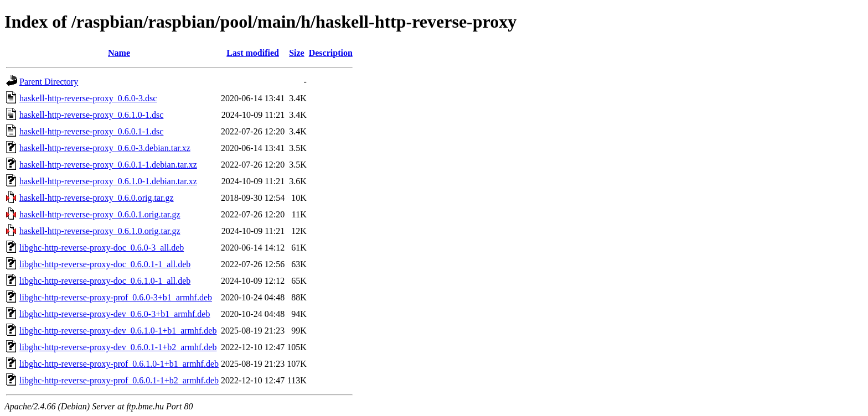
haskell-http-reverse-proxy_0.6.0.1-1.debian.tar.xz (108, 165)
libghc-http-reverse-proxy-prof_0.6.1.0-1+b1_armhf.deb (119, 364)
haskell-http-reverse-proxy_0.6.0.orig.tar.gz (97, 198)
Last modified (253, 53)
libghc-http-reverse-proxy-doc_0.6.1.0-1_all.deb (105, 281)
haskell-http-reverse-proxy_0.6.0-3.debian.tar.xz (105, 148)
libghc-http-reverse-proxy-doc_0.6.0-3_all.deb (102, 248)
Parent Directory (49, 82)
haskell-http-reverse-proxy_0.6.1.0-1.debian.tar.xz (108, 181)
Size (297, 53)
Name (119, 53)
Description (331, 53)
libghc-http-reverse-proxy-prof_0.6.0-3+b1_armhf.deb (116, 297)
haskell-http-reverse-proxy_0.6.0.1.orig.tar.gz (100, 214)
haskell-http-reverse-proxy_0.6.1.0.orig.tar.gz (100, 231)
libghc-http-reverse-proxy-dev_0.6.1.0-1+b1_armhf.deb (118, 331)
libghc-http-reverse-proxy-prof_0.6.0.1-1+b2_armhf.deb (119, 380)
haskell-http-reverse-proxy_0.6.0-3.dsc (88, 98)
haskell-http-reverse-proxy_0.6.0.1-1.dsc (91, 131)
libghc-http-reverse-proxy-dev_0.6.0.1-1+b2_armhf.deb (118, 347)
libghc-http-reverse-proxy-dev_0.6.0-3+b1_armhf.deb (115, 314)
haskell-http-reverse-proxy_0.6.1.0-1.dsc (91, 115)
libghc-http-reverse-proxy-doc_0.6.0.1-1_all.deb (105, 264)
